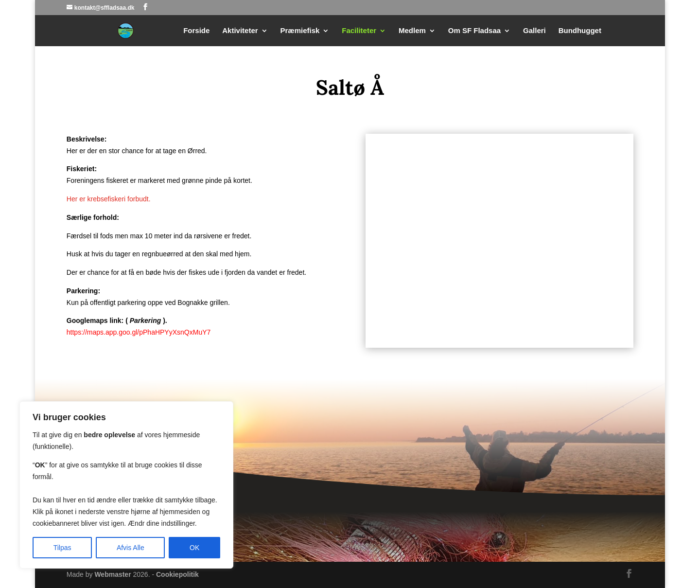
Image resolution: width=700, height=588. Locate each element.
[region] (126, 485)
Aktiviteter (240, 31)
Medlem (412, 31)
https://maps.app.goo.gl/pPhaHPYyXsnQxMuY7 (139, 332)
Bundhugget (580, 31)
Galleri (534, 31)
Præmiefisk (300, 31)
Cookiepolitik (177, 574)
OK (194, 548)
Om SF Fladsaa (474, 31)
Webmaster (113, 574)
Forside (196, 31)
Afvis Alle (131, 548)
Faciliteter (359, 31)
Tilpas (62, 548)
